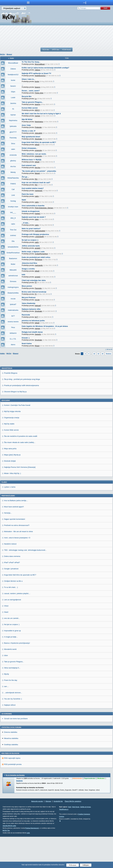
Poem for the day (11, 711)
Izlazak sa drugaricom (31, 211)
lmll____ (13, 213)
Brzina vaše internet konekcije (34, 292)
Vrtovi (6, 637)
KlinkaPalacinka (13, 178)
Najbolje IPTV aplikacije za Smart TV (36, 73)
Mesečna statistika (11, 770)
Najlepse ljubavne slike (31, 309)
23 (98, 354)
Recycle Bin (27, 96)
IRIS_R (13, 218)
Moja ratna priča (10, 480)
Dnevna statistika (11, 763)
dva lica (13, 167)
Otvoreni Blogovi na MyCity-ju (15, 423)
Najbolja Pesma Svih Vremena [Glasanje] (20, 498)
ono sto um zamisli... (12, 649)
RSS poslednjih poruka (13, 796)
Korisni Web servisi (30, 108)
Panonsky (13, 138)
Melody (13, 172)
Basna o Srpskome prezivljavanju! (17, 674)
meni (28, 3)
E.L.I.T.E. (13, 339)
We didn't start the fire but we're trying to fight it (41, 114)
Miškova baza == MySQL (32, 160)
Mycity (7, 705)
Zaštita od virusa (85, 838)
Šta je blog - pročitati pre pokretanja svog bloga (22, 410)
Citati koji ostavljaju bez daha (34, 280)
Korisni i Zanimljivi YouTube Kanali (17, 436)
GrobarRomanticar (13, 253)
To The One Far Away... (31, 62)
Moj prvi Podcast (29, 297)
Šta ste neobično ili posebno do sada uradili (21, 467)
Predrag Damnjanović (32, 859)
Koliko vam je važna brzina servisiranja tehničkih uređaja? (45, 68)
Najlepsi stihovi (10, 736)
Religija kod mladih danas (32, 332)
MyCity (3, 54)
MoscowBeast (13, 63)
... (22, 85)
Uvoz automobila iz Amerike (33, 206)
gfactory (13, 161)
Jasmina (13, 103)
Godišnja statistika (11, 776)
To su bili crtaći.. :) (11, 619)
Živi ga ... (25, 177)
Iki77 (13, 316)
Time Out (13, 230)
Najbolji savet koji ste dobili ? (34, 217)
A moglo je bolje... (11, 668)
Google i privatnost (11, 600)
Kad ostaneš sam (29, 165)
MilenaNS (13, 270)
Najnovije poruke (37, 833)
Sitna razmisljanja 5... (12, 699)
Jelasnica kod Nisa (29, 263)
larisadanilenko (13, 247)
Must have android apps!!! (14, 538)
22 (94, 354)
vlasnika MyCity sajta (9, 857)
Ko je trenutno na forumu (15, 806)
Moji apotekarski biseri (31, 137)
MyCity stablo (9, 455)
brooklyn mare (13, 207)
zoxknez (13, 235)
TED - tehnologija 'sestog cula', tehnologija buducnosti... (25, 581)
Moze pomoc (27, 286)
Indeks (2, 353)
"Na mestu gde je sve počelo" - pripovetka (39, 171)
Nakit (24, 200)
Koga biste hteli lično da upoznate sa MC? (39, 142)
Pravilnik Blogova (11, 404)
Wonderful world (10, 680)
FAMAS (13, 184)
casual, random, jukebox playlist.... (17, 625)
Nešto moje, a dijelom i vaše (33, 252)
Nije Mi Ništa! (27, 119)
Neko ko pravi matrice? (31, 229)
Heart (6, 643)
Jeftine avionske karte (31, 246)
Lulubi (13, 98)
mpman (13, 115)
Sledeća (109, 354)
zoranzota (13, 155)
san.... (6, 718)
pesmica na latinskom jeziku (33, 321)
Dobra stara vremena (12, 588)
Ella (13, 241)
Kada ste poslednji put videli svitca (36, 257)
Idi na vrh (110, 349)
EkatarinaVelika (13, 293)
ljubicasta (13, 126)
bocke (13, 80)
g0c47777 (13, 132)
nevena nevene (13, 322)
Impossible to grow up (12, 662)
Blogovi (9, 54)
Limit (13, 195)
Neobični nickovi (10, 575)
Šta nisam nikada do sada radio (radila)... (20, 474)
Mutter (13, 264)
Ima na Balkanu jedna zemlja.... (16, 532)
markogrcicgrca (13, 287)
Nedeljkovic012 (13, 75)
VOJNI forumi (66, 50)
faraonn (13, 86)
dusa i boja (26, 125)
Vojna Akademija (29, 303)
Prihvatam (73, 865)
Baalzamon (13, 259)
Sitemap (48, 833)
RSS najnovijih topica (12, 789)
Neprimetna (13, 120)
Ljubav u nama (10, 518)
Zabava (13, 69)
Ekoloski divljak (10, 492)
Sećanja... (8, 544)
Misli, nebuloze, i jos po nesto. (34, 154)
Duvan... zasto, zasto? (31, 91)
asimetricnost (13, 276)
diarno (13, 345)
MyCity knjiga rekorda (12, 443)
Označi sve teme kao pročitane (16, 750)
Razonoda (26, 315)
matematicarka (13, 310)
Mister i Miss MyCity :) (12, 505)
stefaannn (13, 333)
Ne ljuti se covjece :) (30, 240)
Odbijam (86, 865)
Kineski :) (26, 338)
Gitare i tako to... (28, 79)
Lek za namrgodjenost (13, 631)
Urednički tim (58, 833)
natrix (13, 224)
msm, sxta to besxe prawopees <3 (17, 569)
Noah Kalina (27, 343)
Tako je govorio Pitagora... (32, 102)
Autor (12, 58)
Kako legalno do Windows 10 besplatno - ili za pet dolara (45, 326)
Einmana (13, 281)
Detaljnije (19, 812)
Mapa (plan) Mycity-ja (12, 486)
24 (102, 354)
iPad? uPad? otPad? (12, 594)
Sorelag (13, 201)
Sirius (13, 144)
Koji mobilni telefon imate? (33, 188)
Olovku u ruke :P (29, 131)
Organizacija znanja (12, 449)
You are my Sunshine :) (13, 730)
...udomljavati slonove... (13, 724)
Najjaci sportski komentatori (15, 550)
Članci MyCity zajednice (73, 833)
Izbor (6, 687)
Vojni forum (76, 838)
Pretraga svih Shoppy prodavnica (35, 234)
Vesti (70, 838)
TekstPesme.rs (64, 841)
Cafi (13, 189)
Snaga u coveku (28, 269)
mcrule (13, 299)
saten (13, 149)
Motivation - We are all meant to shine (18, 563)
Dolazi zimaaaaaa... (30, 148)
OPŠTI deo (56, 50)
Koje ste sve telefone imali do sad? (36, 183)
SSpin (13, 92)
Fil (13, 109)
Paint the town (28, 194)
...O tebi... (26, 223)
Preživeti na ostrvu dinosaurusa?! (17, 557)
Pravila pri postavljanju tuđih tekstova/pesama (21, 417)
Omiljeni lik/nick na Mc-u (13, 612)
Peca (13, 327)
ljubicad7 (13, 304)
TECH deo (46, 50)
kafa (23, 275)
